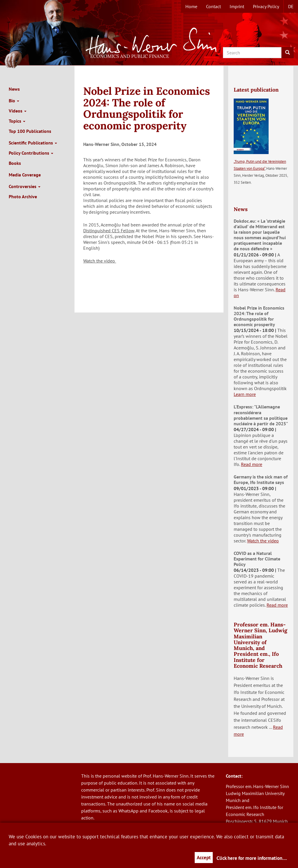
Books (15, 163)
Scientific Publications (33, 143)
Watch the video (100, 261)
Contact (213, 6)
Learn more (245, 394)
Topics (17, 121)
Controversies (25, 186)
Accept (204, 858)
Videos (18, 111)
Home (191, 6)
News (14, 89)
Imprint (237, 6)
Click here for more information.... (252, 858)
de (291, 6)
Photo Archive (23, 197)
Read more (252, 464)
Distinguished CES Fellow (109, 231)
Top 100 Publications (30, 131)
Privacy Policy (266, 6)
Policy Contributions (31, 153)
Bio (14, 101)
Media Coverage (25, 175)
